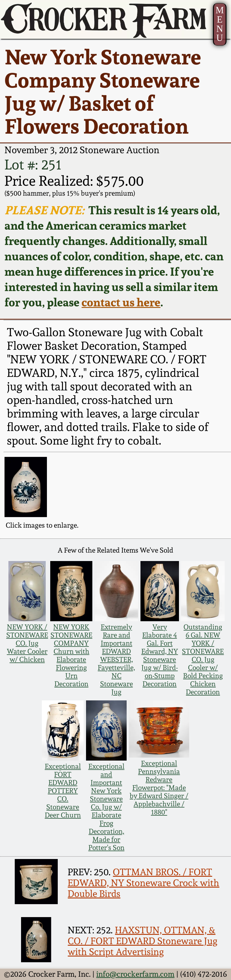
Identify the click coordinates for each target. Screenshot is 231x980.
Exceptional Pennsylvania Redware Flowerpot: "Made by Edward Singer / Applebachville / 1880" (159, 788)
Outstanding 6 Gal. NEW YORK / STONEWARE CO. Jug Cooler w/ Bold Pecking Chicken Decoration (203, 659)
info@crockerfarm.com (135, 974)
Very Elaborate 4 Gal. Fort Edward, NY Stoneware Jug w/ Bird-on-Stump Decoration (160, 655)
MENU (220, 24)
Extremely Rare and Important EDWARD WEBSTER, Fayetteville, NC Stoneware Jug (116, 659)
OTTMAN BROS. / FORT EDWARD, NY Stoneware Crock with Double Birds (143, 883)
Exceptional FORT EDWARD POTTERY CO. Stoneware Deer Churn (63, 791)
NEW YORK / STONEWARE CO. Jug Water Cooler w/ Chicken (27, 643)
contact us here (121, 302)
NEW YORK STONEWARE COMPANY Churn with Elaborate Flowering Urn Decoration (71, 655)
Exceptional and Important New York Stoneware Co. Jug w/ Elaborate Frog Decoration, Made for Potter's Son (106, 807)
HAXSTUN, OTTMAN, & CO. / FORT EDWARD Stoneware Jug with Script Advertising (143, 941)
